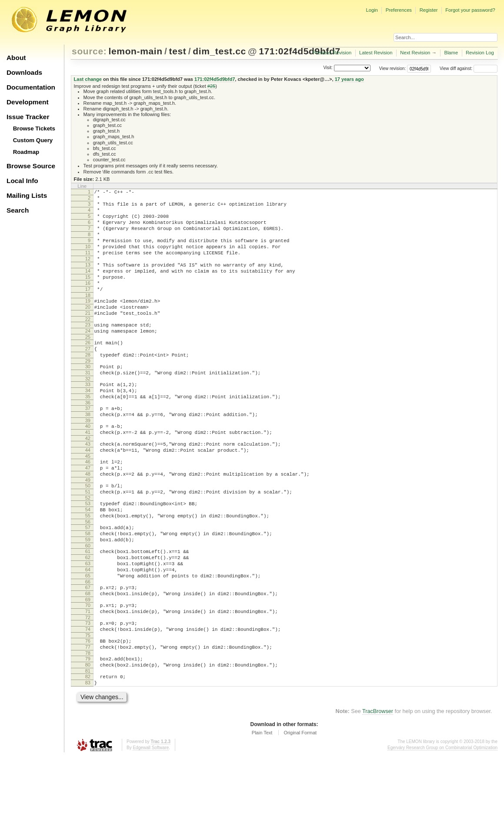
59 (88, 600)
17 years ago (349, 79)
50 (88, 537)
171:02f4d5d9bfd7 (299, 51)
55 (88, 572)
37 (88, 447)
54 (88, 564)
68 (88, 663)
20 (88, 330)
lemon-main (136, 51)
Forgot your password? (470, 10)
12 (88, 273)
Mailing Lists (27, 195)
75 (88, 711)
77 (88, 724)
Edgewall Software (151, 831)
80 (88, 744)
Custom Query (33, 140)
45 (88, 503)
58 (88, 592)
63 (88, 627)
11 (88, 266)
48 (88, 523)
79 (88, 737)
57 (88, 585)
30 (88, 399)
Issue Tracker (28, 117)
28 (88, 386)
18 (88, 317)
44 (88, 496)
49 (88, 531)
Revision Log (480, 53)
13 (88, 280)
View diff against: (469, 68)
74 (88, 703)
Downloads (24, 72)
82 (88, 757)
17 (88, 310)
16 (88, 303)
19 (88, 323)
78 (88, 731)
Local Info (22, 181)
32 (88, 414)
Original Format (300, 816)
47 (88, 516)
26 (88, 371)
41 (88, 475)
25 (88, 366)
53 (88, 557)
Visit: (328, 68)
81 (88, 752)
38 (88, 455)
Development (28, 102)
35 (88, 434)
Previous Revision (332, 53)
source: (89, 51)
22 (88, 345)
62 (88, 620)
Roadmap (26, 152)
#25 (211, 86)
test (178, 51)
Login (372, 10)
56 (88, 579)
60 (88, 607)
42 (88, 483)
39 (88, 462)
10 (88, 258)
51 (88, 544)
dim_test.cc (219, 51)
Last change (88, 79)
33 (88, 420)
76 (88, 717)
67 (88, 655)
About (16, 58)
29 (88, 393)
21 (88, 338)
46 (88, 509)
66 (88, 650)
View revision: (393, 68)
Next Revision (415, 53)
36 (88, 442)
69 (88, 670)
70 (88, 676)
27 (88, 379)
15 (88, 295)
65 (88, 642)
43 (88, 488)
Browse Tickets (34, 128)
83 (88, 765)
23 (88, 351)
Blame (451, 53)
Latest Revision (376, 53)
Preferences (399, 10)
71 (88, 683)
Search (18, 210)
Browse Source (31, 166)
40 (88, 468)
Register (429, 10)
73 (88, 696)
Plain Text (262, 816)
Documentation (31, 87)
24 (88, 358)
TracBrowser (378, 795)
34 (88, 427)
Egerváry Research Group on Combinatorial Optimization (442, 831)
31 (88, 407)
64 (88, 635)
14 (88, 288)
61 (88, 613)
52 (88, 551)
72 (88, 690)
